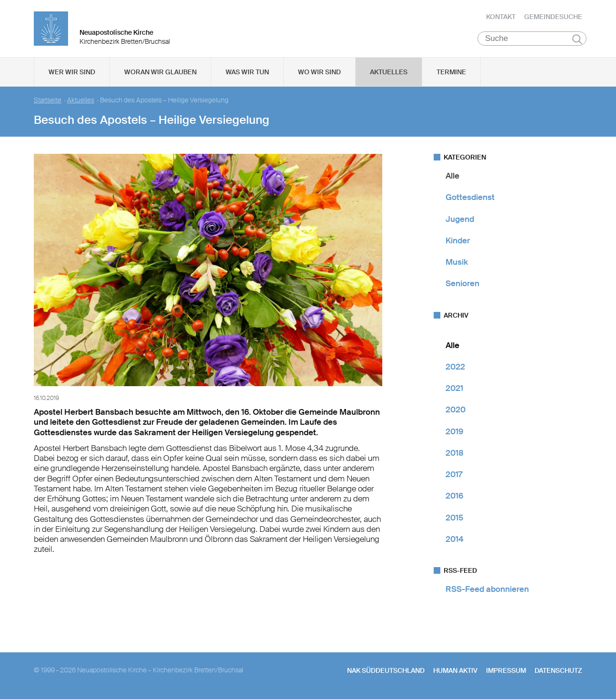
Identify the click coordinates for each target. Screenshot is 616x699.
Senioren (462, 283)
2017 (454, 474)
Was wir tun (247, 72)
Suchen (577, 39)
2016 (454, 496)
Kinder (458, 240)
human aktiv (455, 670)
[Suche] (532, 39)
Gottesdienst (470, 197)
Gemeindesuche (553, 17)
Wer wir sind (72, 72)
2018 (455, 453)
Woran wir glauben (160, 72)
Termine (451, 72)
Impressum (506, 670)
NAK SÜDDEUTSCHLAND (386, 670)
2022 (455, 367)
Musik (457, 262)
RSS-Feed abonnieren (487, 589)
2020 (456, 409)
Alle (452, 176)
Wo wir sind (319, 72)
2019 (454, 431)
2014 (455, 539)
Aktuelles (389, 72)
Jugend (460, 219)
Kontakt (501, 17)
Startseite (48, 100)
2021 (454, 388)
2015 (454, 518)
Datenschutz (558, 670)
